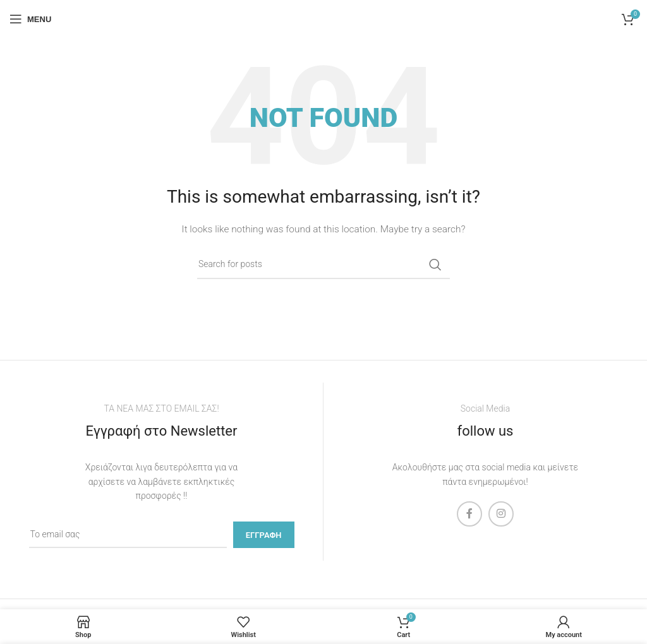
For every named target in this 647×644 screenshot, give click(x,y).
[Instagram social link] (501, 514)
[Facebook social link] (469, 514)
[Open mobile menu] (30, 19)
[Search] (323, 265)
